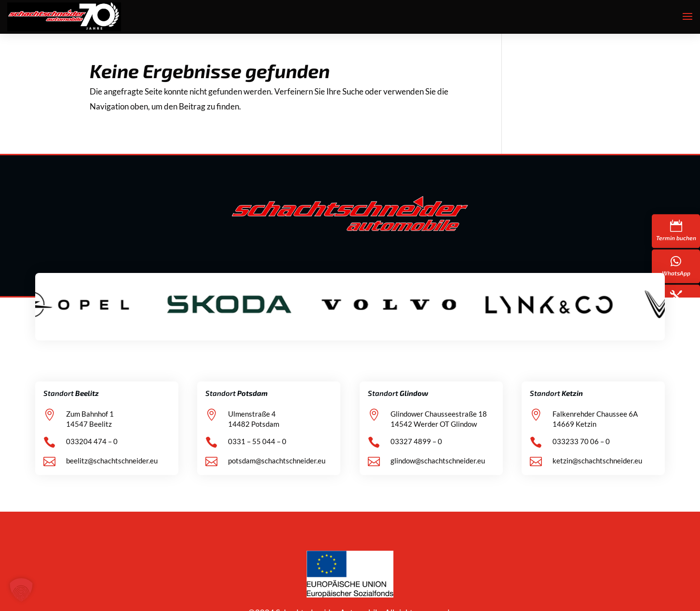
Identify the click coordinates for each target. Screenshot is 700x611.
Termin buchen (676, 238)
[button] (21, 590)
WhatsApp (676, 273)
